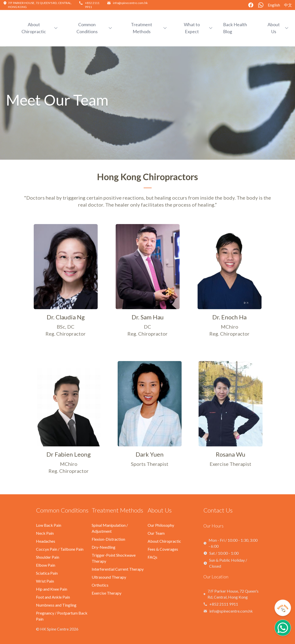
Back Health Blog (235, 28)
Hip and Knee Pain (52, 589)
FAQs (152, 557)
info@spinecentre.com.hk (130, 3)
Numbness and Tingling (56, 605)
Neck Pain (45, 533)
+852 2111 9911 (224, 604)
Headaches (46, 541)
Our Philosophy (161, 525)
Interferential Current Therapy (118, 569)
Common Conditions (62, 510)
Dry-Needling (104, 547)
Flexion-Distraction (108, 539)
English (274, 5)
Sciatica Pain (47, 573)
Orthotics (100, 585)
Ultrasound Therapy (109, 577)
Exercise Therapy (107, 593)
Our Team (156, 533)
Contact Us (218, 510)
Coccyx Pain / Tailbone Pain (60, 549)
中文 (288, 5)
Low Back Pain (49, 525)
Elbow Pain (46, 565)
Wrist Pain (45, 581)
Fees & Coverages (163, 549)
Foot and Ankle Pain (53, 597)
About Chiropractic (164, 541)
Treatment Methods (117, 510)
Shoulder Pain (48, 557)
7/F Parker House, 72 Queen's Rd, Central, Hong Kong (233, 594)
